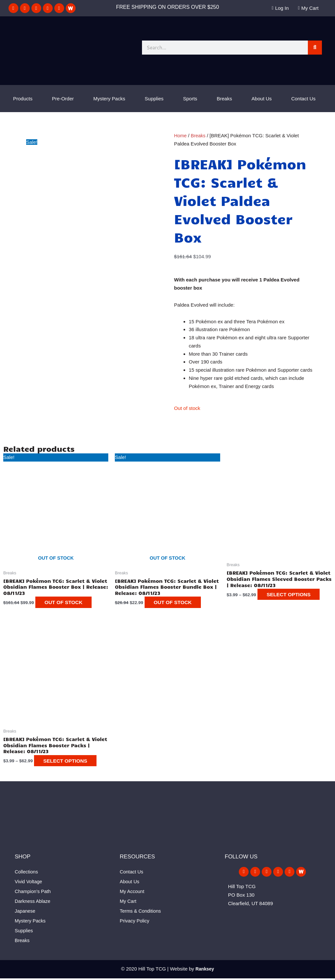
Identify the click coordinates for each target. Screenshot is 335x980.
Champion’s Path (33, 893)
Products (23, 99)
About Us (262, 99)
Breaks (225, 99)
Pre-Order (63, 99)
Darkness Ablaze (33, 903)
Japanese (25, 912)
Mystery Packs (109, 99)
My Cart (128, 903)
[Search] (315, 48)
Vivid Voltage (29, 883)
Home (181, 135)
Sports (190, 99)
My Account (132, 893)
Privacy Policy (135, 922)
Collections (27, 873)
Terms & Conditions (141, 912)
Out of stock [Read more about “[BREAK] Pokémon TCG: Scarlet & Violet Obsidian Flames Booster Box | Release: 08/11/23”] (68, 603)
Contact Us (303, 99)
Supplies (154, 99)
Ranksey (205, 970)
